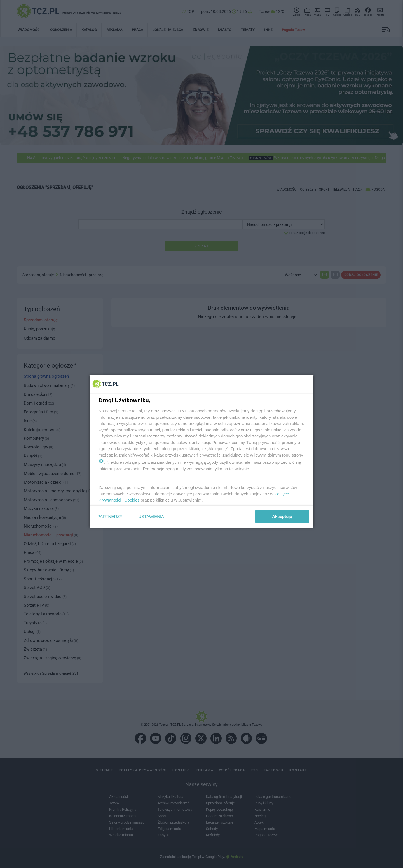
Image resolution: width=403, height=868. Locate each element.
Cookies (132, 500)
